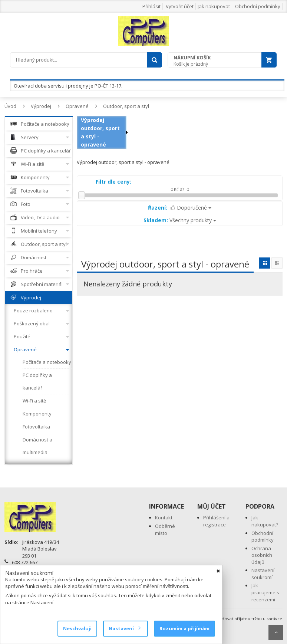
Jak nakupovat (214, 6)
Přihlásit (151, 6)
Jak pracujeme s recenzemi (265, 592)
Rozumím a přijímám (184, 628)
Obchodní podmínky (258, 6)
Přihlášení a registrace (216, 521)
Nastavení (124, 628)
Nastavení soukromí (263, 574)
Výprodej (41, 106)
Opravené (77, 106)
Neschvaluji (77, 628)
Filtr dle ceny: (113, 182)
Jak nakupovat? (265, 521)
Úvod (10, 106)
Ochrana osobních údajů (262, 555)
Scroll (276, 633)
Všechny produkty (180, 220)
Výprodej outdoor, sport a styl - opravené (100, 132)
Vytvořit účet (180, 6)
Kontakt (164, 517)
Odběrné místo (165, 530)
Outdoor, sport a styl (126, 106)
